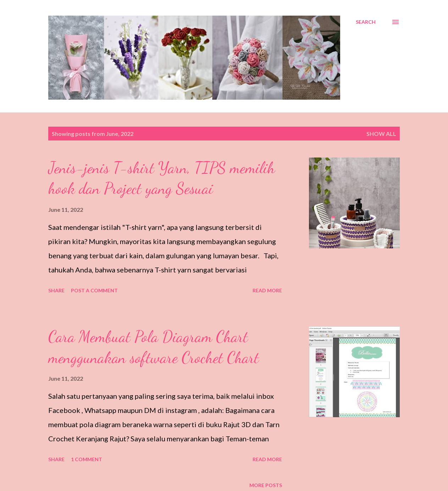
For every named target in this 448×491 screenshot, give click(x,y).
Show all (381, 134)
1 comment (87, 459)
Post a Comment (94, 290)
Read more (267, 290)
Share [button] (56, 290)
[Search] (366, 22)
